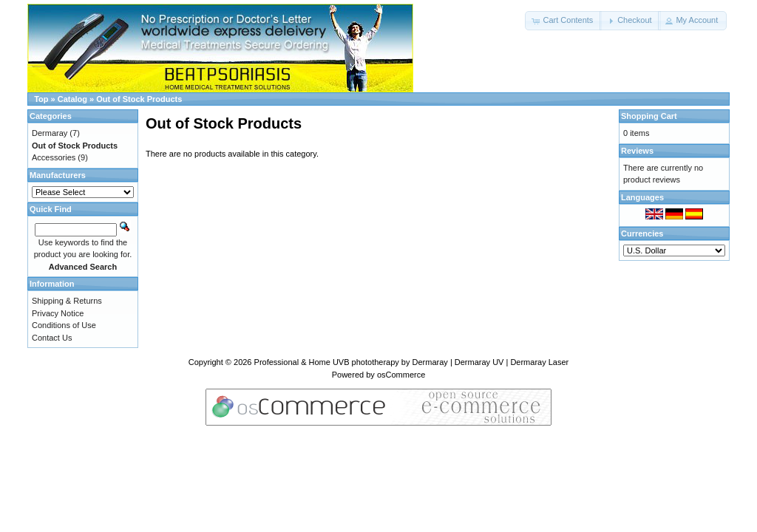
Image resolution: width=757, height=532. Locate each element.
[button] (563, 21)
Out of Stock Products (139, 99)
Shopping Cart (649, 116)
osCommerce (401, 375)
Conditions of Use (64, 325)
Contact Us (52, 338)
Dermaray (50, 133)
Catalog (72, 99)
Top (41, 99)
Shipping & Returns (67, 301)
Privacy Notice (58, 313)
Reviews (637, 151)
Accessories (54, 157)
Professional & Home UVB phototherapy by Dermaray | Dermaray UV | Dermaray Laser (412, 362)
